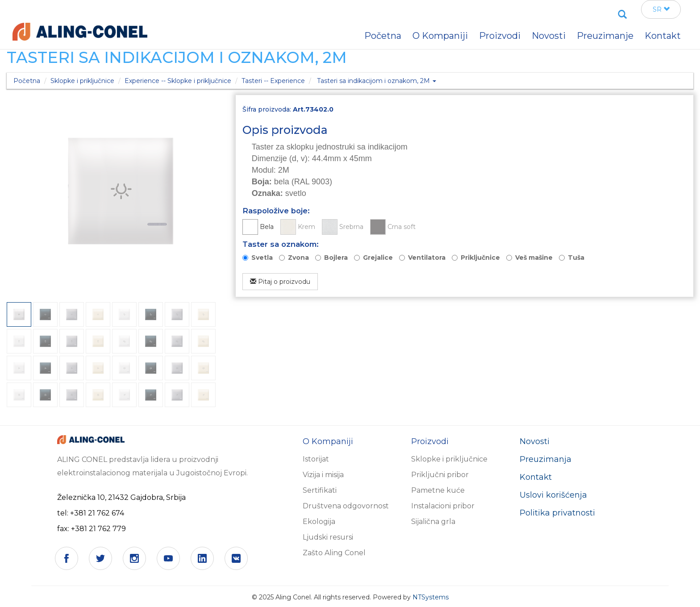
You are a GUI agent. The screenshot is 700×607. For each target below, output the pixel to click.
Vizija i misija (323, 475)
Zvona (298, 258)
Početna (27, 81)
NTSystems (431, 597)
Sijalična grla (433, 522)
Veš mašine (534, 258)
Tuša (576, 258)
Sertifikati (320, 490)
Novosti (535, 441)
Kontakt (536, 477)
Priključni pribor (440, 475)
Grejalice (378, 258)
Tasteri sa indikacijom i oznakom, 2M (377, 81)
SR (661, 9)
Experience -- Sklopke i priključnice (178, 81)
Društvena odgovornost (346, 506)
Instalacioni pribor (443, 506)
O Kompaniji (440, 36)
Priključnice (480, 258)
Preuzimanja (546, 459)
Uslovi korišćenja (553, 495)
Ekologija (319, 522)
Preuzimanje (605, 36)
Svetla (262, 258)
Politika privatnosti (557, 513)
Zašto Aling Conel (334, 553)
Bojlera (336, 258)
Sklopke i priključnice (82, 81)
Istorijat (316, 459)
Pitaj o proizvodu (280, 282)
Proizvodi (500, 36)
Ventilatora (427, 258)
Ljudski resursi (328, 537)
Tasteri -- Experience (273, 81)
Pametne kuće (438, 490)
